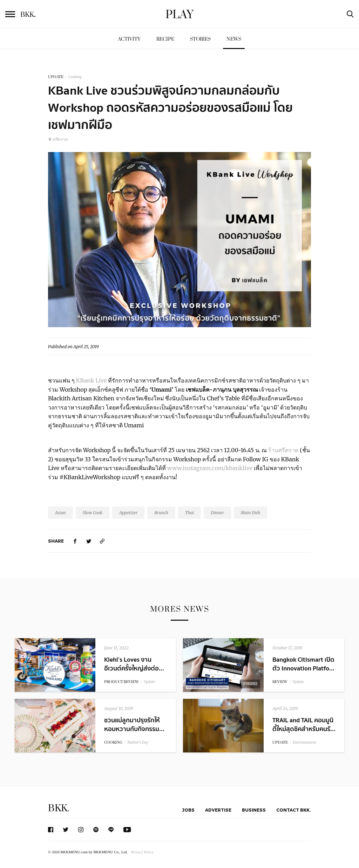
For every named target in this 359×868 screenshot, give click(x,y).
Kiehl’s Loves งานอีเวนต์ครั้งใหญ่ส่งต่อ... (134, 664)
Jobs (188, 810)
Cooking (75, 77)
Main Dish (251, 513)
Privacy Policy (142, 852)
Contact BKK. (294, 810)
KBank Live (92, 380)
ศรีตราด (58, 139)
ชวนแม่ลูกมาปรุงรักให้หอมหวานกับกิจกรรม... (134, 725)
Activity (129, 39)
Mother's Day (138, 742)
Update (150, 682)
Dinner (217, 513)
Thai (189, 513)
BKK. (59, 808)
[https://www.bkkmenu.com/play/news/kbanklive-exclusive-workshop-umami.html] (102, 541)
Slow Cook (93, 513)
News (234, 39)
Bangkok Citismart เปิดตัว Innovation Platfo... (303, 664)
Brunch (161, 513)
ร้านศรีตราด (283, 450)
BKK (28, 15)
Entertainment (304, 742)
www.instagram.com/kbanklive (210, 468)
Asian (60, 513)
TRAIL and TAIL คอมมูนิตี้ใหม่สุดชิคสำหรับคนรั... (304, 725)
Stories (200, 39)
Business (254, 810)
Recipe (165, 39)
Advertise (218, 810)
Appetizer (128, 513)
